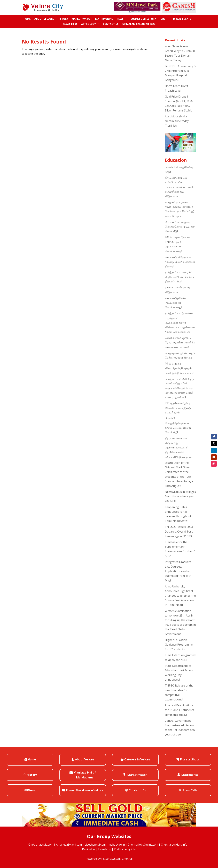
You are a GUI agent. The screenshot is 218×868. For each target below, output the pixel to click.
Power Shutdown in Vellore (85, 790)
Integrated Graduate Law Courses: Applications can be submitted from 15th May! (178, 571)
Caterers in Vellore (137, 759)
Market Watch (82, 19)
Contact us (111, 24)
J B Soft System (111, 859)
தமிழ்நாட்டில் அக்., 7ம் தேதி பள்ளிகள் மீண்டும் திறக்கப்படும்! (179, 277)
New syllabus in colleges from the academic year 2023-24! (180, 496)
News (120, 19)
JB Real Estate (182, 19)
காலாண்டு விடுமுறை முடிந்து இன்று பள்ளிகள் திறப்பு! (180, 262)
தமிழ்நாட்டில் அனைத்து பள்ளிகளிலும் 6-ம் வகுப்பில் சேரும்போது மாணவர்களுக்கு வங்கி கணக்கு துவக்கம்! (180, 388)
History (63, 19)
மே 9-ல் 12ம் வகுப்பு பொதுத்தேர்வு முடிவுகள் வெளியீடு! (180, 227)
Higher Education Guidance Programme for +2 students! (179, 645)
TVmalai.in (104, 849)
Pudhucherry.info (125, 849)
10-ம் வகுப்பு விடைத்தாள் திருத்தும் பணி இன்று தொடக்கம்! (179, 368)
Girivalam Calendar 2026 (139, 24)
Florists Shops (190, 759)
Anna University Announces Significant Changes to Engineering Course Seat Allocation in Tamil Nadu (180, 596)
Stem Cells (190, 790)
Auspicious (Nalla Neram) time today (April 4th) (177, 121)
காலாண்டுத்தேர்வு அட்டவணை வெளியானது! (176, 303)
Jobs (162, 19)
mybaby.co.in (117, 845)
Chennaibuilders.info (174, 845)
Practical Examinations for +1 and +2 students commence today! (179, 710)
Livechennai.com (95, 845)
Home (27, 19)
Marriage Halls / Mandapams (85, 775)
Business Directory (143, 19)
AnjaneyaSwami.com (69, 845)
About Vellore (44, 19)
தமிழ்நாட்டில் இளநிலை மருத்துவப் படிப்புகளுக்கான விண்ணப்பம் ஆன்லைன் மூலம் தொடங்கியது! (180, 322)
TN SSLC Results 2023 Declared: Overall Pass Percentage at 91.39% (179, 531)
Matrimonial (104, 19)
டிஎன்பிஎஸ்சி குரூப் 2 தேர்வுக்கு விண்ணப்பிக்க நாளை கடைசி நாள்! (180, 342)
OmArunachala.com (41, 845)
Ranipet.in (88, 849)
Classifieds (70, 24)
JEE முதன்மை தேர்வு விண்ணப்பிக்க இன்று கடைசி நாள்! (178, 408)
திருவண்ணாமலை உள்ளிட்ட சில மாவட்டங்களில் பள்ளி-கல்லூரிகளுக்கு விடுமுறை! (179, 187)
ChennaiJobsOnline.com (143, 845)
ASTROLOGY (88, 24)
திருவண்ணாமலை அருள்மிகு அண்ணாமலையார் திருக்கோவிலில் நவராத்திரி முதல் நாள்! (178, 448)
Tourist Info (137, 790)
